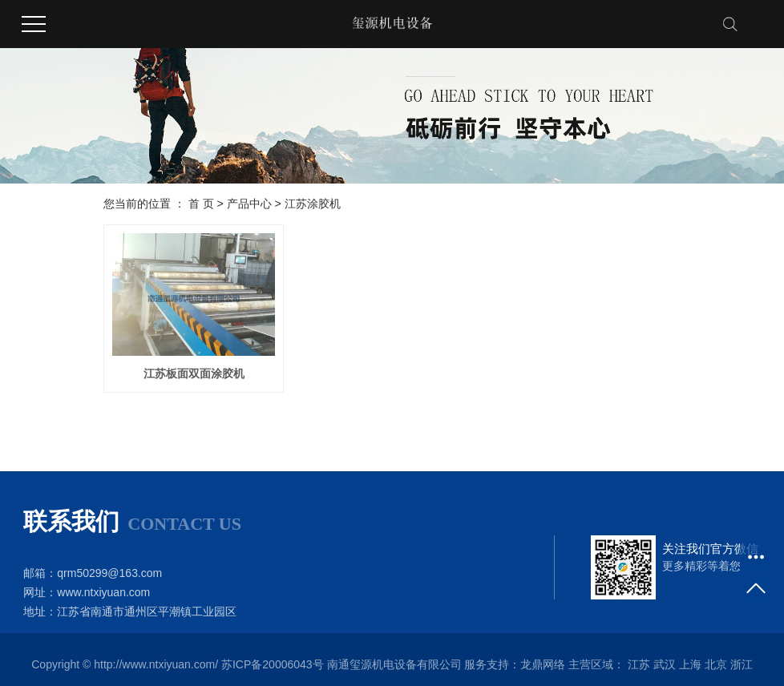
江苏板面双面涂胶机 (194, 373)
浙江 (742, 664)
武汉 (665, 664)
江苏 (639, 664)
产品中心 (249, 204)
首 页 (201, 204)
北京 (716, 664)
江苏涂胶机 (313, 204)
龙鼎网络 (543, 664)
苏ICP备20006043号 (273, 664)
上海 (690, 664)
